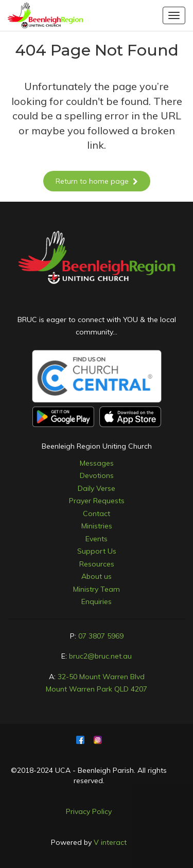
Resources (97, 564)
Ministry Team (97, 589)
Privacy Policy (89, 811)
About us (97, 576)
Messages (97, 463)
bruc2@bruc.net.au (100, 656)
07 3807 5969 (101, 636)
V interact (110, 842)
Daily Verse (97, 488)
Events (97, 539)
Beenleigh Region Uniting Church (97, 446)
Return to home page (97, 181)
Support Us (97, 551)
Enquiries (97, 601)
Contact (97, 513)
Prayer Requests (97, 501)
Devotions (97, 475)
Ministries (97, 526)
